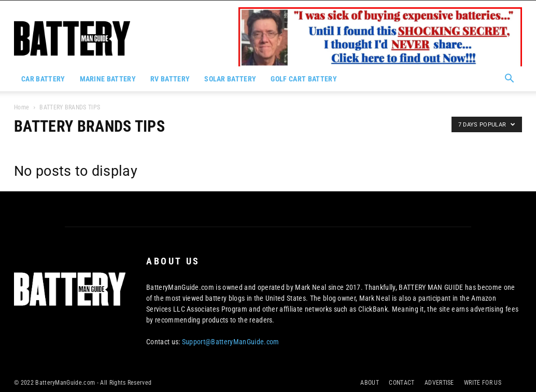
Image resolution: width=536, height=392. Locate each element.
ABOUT (370, 383)
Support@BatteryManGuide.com (231, 342)
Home (22, 107)
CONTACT (401, 383)
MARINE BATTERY (108, 79)
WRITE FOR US (483, 383)
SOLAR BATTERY (230, 79)
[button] (510, 80)
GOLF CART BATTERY (304, 79)
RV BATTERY (170, 79)
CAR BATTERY (43, 79)
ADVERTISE (439, 383)
